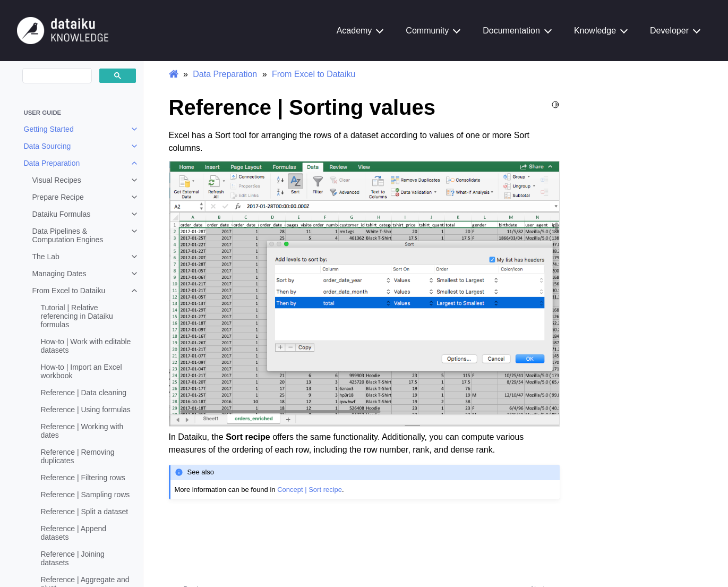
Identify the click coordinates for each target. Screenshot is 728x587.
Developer (669, 31)
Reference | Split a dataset (85, 512)
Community (427, 31)
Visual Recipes (57, 180)
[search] (56, 76)
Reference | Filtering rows (83, 478)
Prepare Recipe (58, 197)
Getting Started (49, 129)
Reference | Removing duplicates (78, 456)
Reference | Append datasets (74, 533)
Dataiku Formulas (62, 214)
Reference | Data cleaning (84, 393)
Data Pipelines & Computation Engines (68, 235)
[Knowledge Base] (63, 30)
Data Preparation (52, 163)
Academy (354, 31)
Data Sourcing (48, 146)
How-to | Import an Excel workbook (82, 371)
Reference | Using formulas (86, 410)
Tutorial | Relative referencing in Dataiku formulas (77, 316)
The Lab (46, 257)
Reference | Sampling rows (85, 495)
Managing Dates (59, 274)
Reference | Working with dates (82, 431)
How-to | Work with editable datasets (86, 346)
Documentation (511, 31)
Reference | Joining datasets (73, 558)
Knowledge (595, 31)
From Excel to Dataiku (69, 291)
